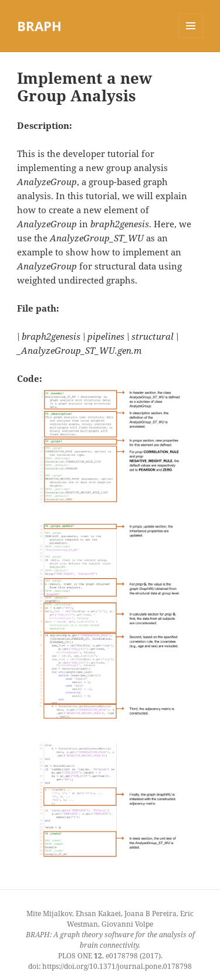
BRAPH (39, 26)
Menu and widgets (191, 38)
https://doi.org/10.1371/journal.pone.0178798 (117, 966)
